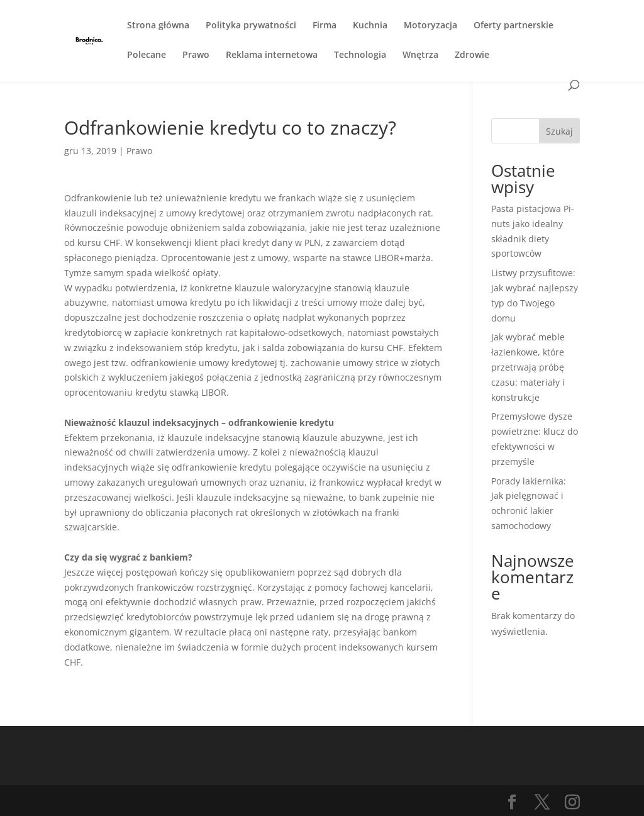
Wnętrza (420, 55)
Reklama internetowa (272, 55)
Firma (325, 26)
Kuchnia (370, 26)
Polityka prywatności (251, 26)
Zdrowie (472, 55)
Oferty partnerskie (514, 26)
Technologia (360, 55)
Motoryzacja (430, 26)
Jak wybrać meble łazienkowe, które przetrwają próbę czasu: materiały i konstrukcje (528, 367)
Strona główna (158, 26)
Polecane (147, 55)
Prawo (196, 55)
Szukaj (559, 131)
